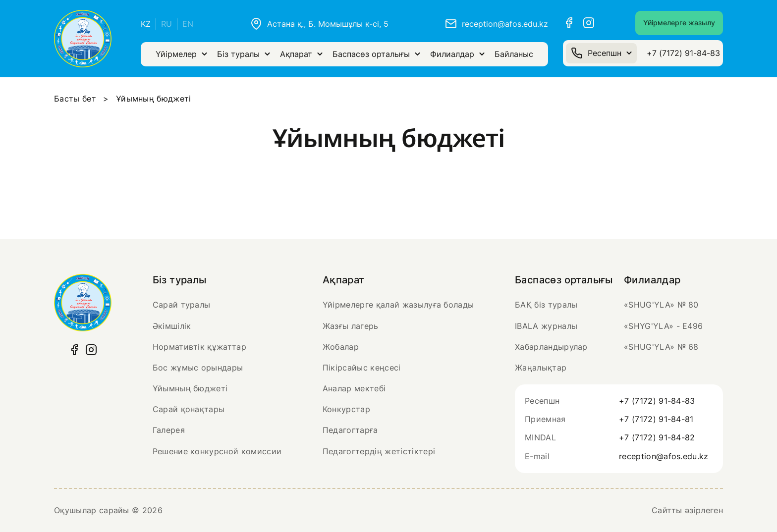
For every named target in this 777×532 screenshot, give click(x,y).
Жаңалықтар (541, 368)
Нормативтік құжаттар (199, 347)
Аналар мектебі (354, 388)
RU (166, 24)
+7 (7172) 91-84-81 (656, 419)
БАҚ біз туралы (546, 305)
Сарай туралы (182, 305)
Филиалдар (457, 54)
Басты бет (75, 99)
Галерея (169, 430)
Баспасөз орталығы (376, 54)
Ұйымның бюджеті (190, 388)
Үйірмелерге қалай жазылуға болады (398, 305)
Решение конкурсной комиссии (217, 451)
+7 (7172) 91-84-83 (683, 53)
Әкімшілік (172, 326)
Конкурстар (346, 409)
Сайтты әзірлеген (687, 510)
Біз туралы (244, 54)
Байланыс (514, 54)
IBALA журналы (546, 326)
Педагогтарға (350, 430)
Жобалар (341, 347)
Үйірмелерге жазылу (679, 23)
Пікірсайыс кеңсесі (362, 368)
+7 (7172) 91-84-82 (657, 437)
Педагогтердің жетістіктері (379, 451)
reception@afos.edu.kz (664, 456)
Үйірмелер (181, 54)
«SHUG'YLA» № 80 (661, 305)
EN (188, 24)
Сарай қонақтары (189, 409)
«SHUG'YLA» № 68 (661, 347)
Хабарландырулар (551, 347)
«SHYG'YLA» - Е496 (663, 326)
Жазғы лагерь (351, 326)
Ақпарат (301, 54)
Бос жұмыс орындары (198, 368)
